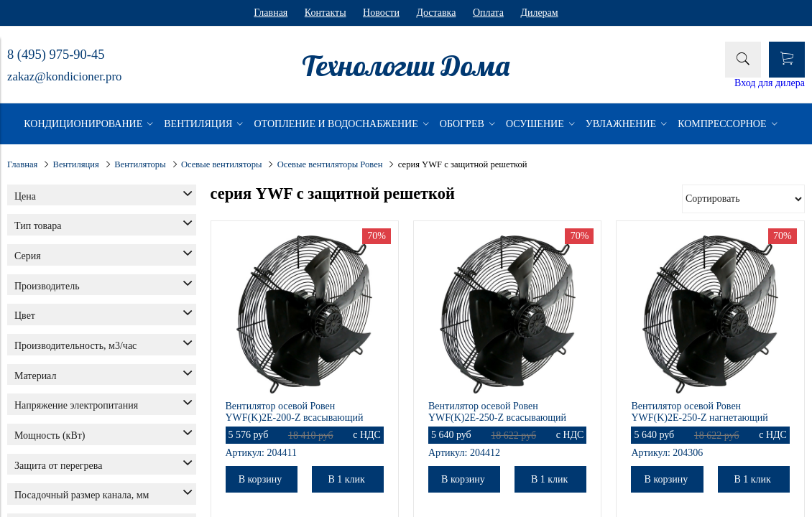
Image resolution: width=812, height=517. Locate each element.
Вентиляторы (140, 164)
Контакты (326, 13)
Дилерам (539, 13)
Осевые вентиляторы (222, 164)
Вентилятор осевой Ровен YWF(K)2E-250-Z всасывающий (497, 412)
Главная (271, 13)
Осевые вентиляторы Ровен (330, 164)
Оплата (488, 13)
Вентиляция (76, 164)
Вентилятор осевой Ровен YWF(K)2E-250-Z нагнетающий (699, 412)
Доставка (436, 13)
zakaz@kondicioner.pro (64, 76)
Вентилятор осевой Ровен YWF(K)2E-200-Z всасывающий (295, 412)
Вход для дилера (770, 83)
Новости (381, 13)
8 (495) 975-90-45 (56, 55)
